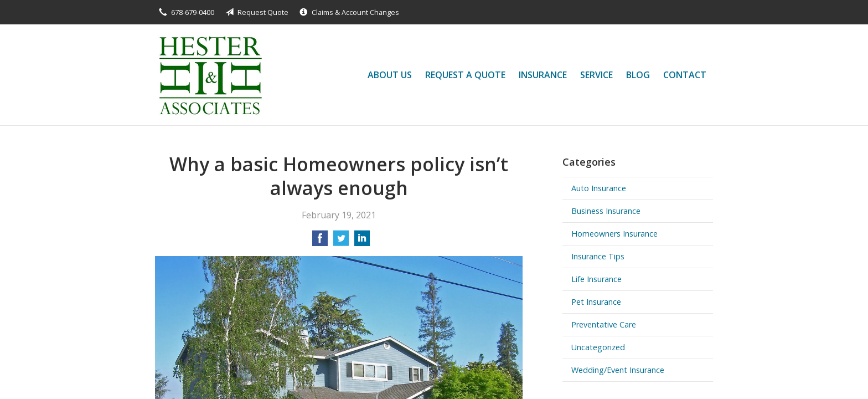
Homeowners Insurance (614, 234)
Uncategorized (598, 347)
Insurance (543, 75)
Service (596, 75)
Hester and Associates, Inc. (209, 75)
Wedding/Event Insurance (618, 370)
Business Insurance (606, 211)
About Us (390, 75)
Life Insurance (596, 279)
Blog (638, 75)
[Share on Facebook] (320, 242)
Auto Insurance (599, 188)
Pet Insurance (596, 302)
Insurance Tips (598, 256)
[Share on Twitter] (341, 242)
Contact (685, 75)
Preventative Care (604, 324)
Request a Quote (465, 75)
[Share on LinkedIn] (362, 242)
